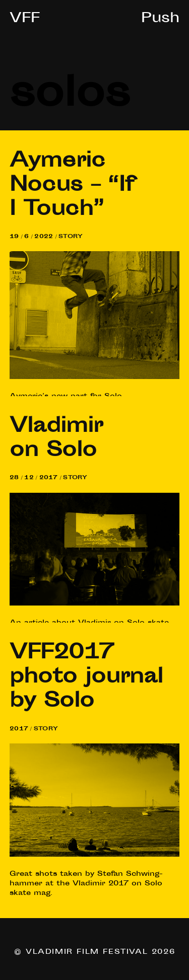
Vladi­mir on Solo (56, 439)
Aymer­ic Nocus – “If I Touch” (72, 186)
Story (71, 237)
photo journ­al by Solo (86, 678)
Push (160, 19)
